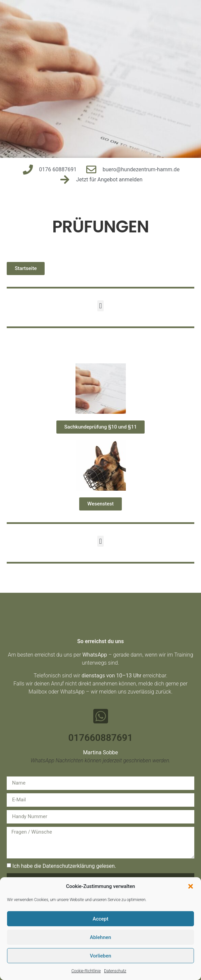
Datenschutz (115, 971)
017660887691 (101, 738)
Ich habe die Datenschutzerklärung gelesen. (64, 866)
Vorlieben (101, 956)
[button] (191, 886)
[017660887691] (101, 716)
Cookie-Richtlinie (86, 971)
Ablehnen (100, 937)
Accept (100, 919)
